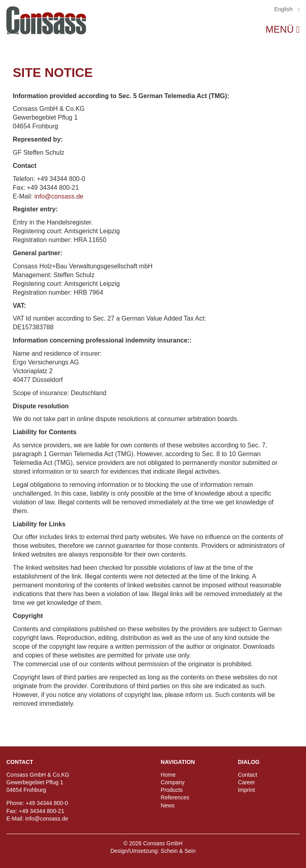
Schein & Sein (178, 851)
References (175, 797)
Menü (280, 30)
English (284, 9)
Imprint (246, 790)
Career (246, 782)
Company (173, 782)
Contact (247, 775)
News (168, 805)
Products (172, 790)
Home (168, 775)
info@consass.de (59, 196)
